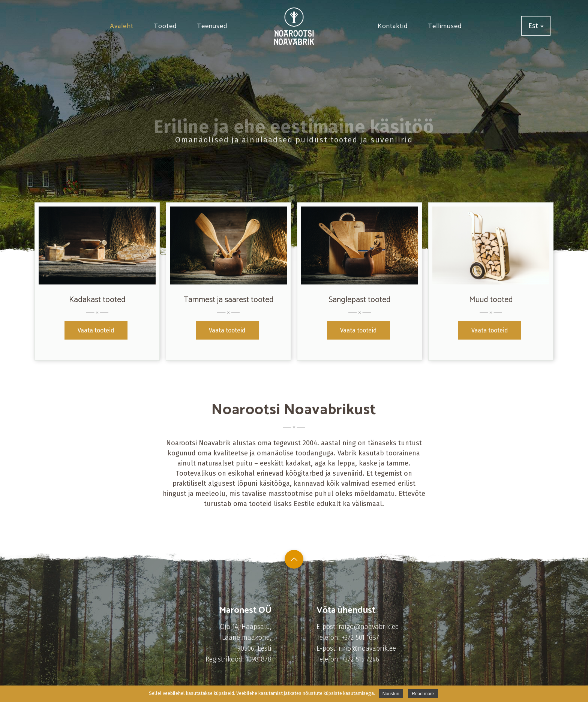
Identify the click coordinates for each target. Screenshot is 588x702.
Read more (423, 694)
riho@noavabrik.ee (367, 648)
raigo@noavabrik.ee (369, 627)
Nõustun (391, 694)
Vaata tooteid (96, 330)
